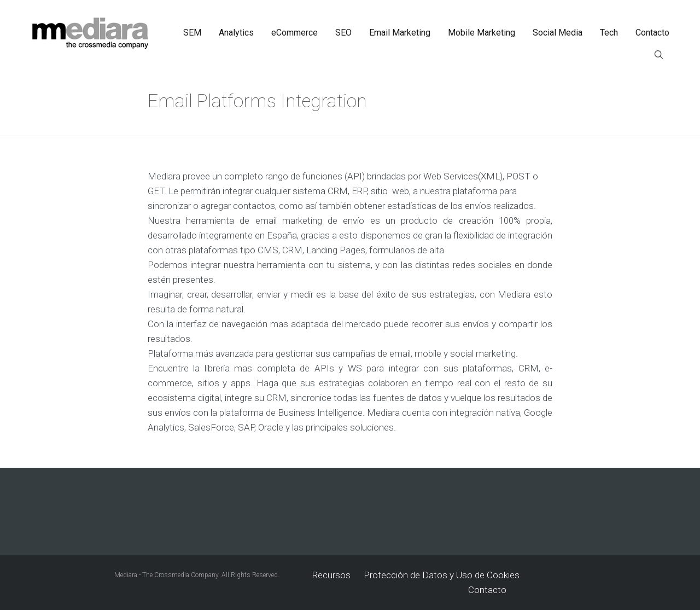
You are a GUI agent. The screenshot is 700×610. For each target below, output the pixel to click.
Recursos (331, 575)
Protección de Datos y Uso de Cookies (442, 575)
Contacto (487, 590)
